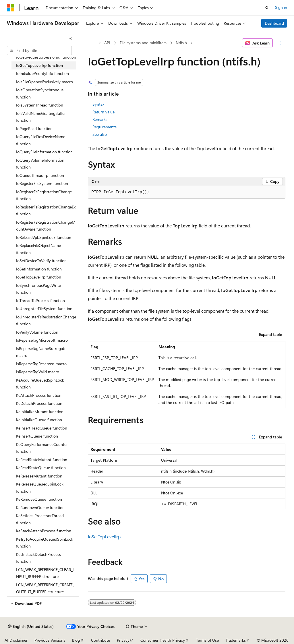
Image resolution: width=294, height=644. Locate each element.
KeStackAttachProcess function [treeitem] (44, 531)
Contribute (100, 640)
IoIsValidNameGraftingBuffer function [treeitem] (41, 117)
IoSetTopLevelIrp (104, 536)
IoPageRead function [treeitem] (34, 128)
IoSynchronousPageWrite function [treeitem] (38, 289)
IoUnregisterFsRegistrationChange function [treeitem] (46, 320)
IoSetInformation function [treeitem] (39, 269)
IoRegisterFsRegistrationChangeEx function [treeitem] (46, 210)
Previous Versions (50, 640)
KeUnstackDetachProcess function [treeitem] (38, 558)
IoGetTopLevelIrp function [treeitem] (39, 65)
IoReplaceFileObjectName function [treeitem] (38, 249)
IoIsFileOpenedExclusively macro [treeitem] (45, 82)
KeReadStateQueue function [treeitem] (41, 468)
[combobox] (39, 51)
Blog (76, 640)
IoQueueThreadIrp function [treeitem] (40, 175)
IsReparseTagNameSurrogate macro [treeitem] (41, 352)
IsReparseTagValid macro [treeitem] (38, 372)
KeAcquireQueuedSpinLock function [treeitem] (40, 384)
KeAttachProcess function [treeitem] (39, 395)
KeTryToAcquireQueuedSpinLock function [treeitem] (45, 543)
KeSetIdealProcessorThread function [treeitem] (40, 519)
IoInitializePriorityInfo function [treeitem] (42, 73)
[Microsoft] (11, 8)
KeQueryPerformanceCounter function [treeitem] (42, 448)
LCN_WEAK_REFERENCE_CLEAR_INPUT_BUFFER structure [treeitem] (45, 573)
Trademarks (236, 640)
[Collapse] (70, 38)
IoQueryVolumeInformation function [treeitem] (40, 164)
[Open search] (267, 8)
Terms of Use (207, 640)
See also (100, 134)
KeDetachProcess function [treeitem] (39, 403)
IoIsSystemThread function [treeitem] (40, 105)
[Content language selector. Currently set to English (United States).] (31, 626)
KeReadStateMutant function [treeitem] (42, 460)
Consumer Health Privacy (163, 640)
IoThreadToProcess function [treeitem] (40, 300)
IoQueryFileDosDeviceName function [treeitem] (41, 140)
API (107, 43)
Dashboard (274, 23)
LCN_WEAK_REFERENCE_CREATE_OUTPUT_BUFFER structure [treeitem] (45, 588)
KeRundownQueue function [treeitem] (40, 507)
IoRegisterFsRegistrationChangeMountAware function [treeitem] (46, 226)
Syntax (98, 104)
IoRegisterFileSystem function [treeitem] (42, 183)
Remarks (100, 119)
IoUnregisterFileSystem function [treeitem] (44, 309)
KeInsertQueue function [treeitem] (37, 436)
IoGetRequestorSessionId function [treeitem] (46, 57)
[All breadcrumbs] (93, 43)
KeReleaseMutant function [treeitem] (39, 476)
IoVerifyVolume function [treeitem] (37, 332)
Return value (104, 112)
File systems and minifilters (143, 43)
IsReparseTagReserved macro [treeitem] (41, 364)
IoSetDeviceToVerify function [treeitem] (41, 261)
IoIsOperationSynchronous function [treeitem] (40, 93)
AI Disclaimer (16, 640)
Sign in (281, 7)
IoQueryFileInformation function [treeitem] (44, 152)
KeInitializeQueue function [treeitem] (39, 420)
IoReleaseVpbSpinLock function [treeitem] (44, 237)
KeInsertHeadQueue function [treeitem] (42, 428)
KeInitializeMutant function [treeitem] (40, 412)
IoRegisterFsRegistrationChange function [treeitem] (44, 195)
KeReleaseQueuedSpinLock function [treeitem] (40, 488)
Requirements (105, 127)
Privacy (123, 640)
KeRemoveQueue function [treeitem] (39, 499)
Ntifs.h (181, 43)
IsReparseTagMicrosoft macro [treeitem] (42, 340)
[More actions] (280, 43)
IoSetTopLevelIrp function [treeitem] (39, 277)
